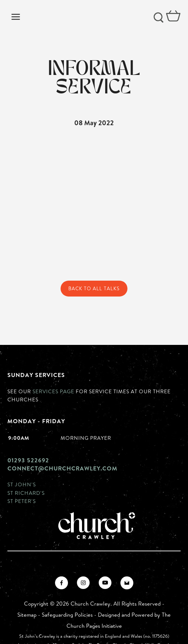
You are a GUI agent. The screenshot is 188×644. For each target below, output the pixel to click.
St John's (22, 484)
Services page (53, 391)
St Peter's (22, 501)
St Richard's (26, 493)
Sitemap (27, 615)
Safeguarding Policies (67, 615)
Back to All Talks (94, 288)
